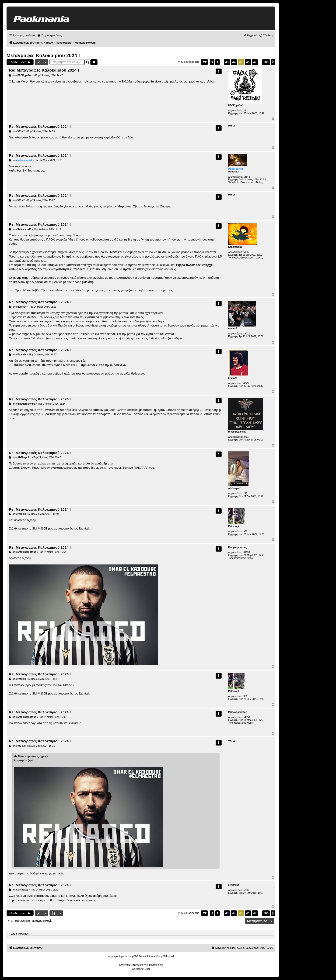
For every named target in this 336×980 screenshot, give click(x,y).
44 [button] (234, 62)
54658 (247, 552)
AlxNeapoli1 (235, 488)
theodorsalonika (237, 432)
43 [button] (227, 62)
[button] (204, 62)
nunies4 (233, 328)
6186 (246, 252)
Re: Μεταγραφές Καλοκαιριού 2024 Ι (44, 70)
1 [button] (217, 62)
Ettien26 (233, 378)
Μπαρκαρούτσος (238, 547)
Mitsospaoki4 (236, 169)
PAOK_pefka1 (236, 105)
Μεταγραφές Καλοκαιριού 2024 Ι (43, 55)
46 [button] (248, 62)
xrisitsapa (234, 885)
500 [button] (266, 62)
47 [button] (255, 62)
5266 (246, 890)
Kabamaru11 (235, 247)
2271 (246, 493)
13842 (247, 177)
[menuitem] (49, 35)
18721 (247, 334)
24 (245, 111)
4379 (246, 383)
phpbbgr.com (156, 965)
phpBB (133, 956)
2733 (246, 437)
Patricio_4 (234, 526)
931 (245, 531)
